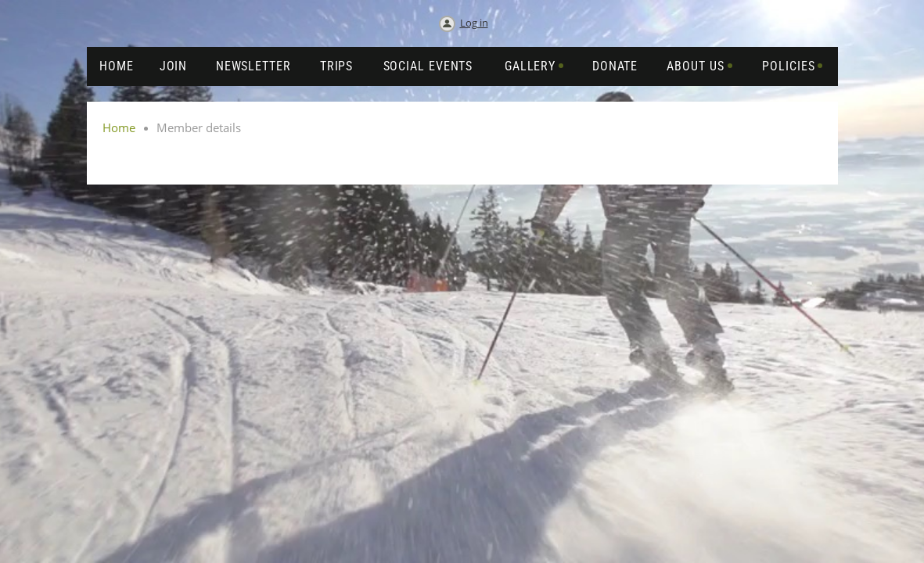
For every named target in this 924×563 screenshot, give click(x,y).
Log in (474, 23)
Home (119, 127)
